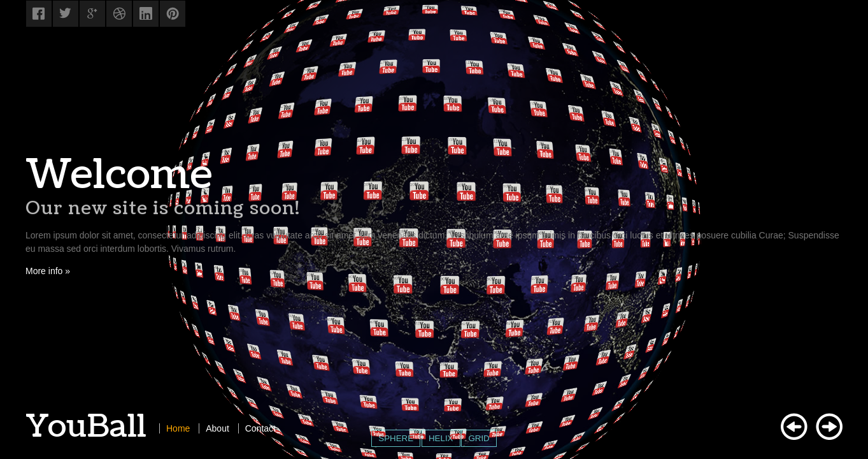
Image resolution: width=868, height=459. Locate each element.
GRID (479, 438)
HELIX (441, 438)
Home (178, 428)
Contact (260, 428)
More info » (48, 271)
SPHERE (396, 438)
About (217, 428)
